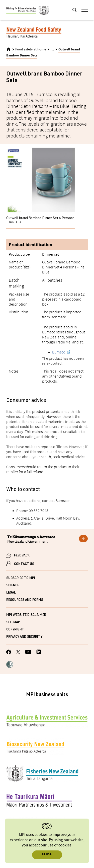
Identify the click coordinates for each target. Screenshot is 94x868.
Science (13, 586)
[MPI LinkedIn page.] (39, 653)
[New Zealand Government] (47, 540)
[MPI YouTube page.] (28, 653)
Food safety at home (31, 49)
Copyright (15, 630)
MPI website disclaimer (26, 615)
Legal (11, 593)
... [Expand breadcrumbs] (52, 49)
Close (47, 855)
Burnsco (59, 352)
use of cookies (59, 845)
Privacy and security (24, 637)
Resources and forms (25, 600)
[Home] (9, 49)
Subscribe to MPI (21, 578)
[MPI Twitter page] (18, 653)
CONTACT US (24, 564)
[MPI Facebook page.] (9, 653)
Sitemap (13, 623)
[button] (10, 665)
